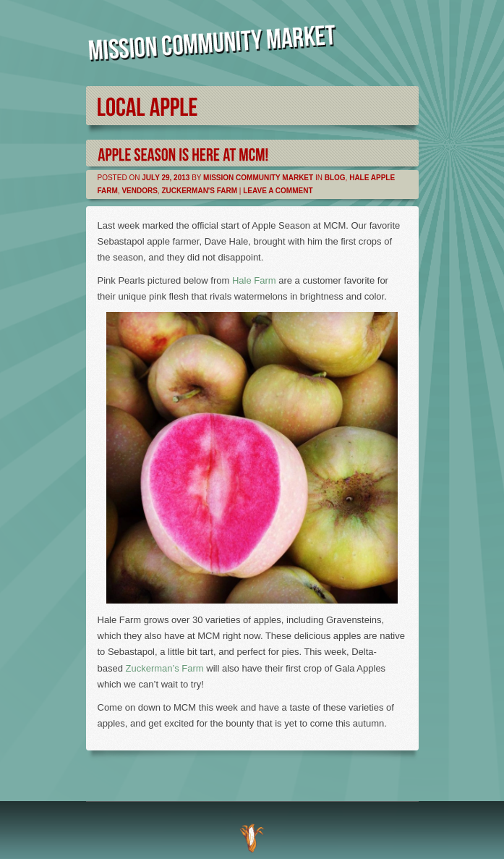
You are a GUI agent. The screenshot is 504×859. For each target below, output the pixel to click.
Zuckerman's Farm (199, 191)
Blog (335, 178)
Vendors (139, 191)
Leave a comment (278, 191)
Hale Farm (254, 280)
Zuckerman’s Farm (166, 668)
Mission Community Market (258, 178)
